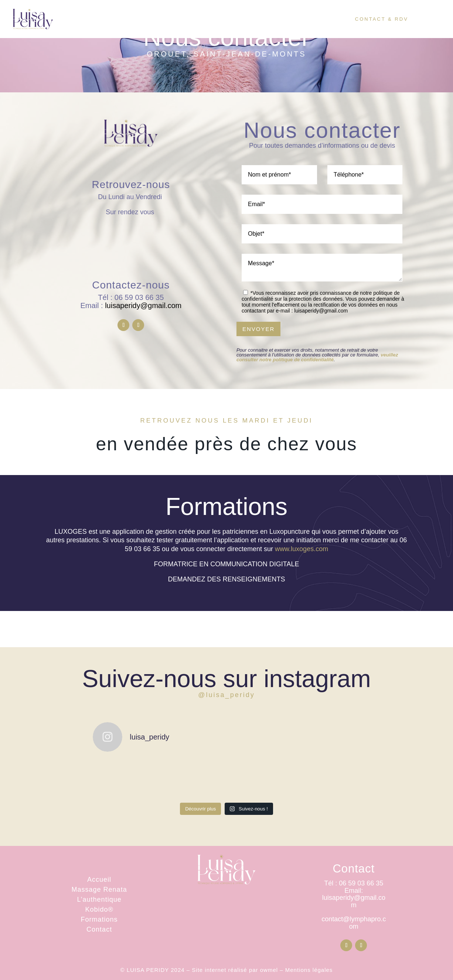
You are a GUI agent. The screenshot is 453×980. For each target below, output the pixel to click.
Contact (99, 929)
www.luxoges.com (302, 549)
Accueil (149, 20)
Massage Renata (99, 889)
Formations (99, 919)
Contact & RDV (382, 20)
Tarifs (276, 20)
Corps (188, 20)
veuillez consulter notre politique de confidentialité (317, 357)
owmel (269, 970)
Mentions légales (309, 970)
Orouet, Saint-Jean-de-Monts (226, 54)
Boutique (318, 20)
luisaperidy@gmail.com (143, 305)
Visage (232, 20)
